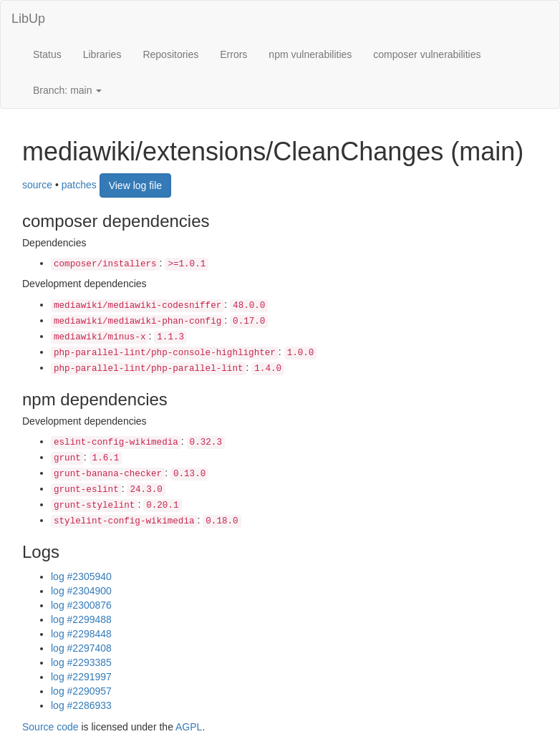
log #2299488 (81, 619)
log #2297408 (81, 648)
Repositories (170, 54)
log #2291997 (81, 677)
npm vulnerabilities (310, 54)
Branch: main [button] (67, 90)
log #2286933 (81, 705)
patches (79, 184)
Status (47, 54)
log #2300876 (81, 605)
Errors (233, 54)
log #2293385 (81, 662)
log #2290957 (81, 691)
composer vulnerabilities (427, 54)
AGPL (189, 727)
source (37, 184)
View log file (135, 185)
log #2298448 (81, 634)
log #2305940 (81, 576)
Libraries (102, 54)
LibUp (28, 19)
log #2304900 (81, 591)
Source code (50, 727)
